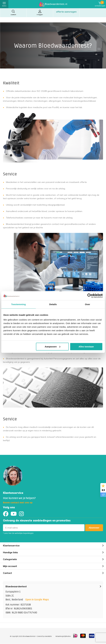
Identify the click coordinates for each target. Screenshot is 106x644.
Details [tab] (53, 304)
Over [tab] (88, 304)
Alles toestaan (86, 346)
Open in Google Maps (37, 600)
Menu (4, 4)
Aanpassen (52, 346)
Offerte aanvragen (66, 12)
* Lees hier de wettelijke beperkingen (18, 533)
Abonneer (94, 528)
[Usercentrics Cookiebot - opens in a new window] (89, 296)
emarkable (48, 636)
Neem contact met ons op (18, 503)
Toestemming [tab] (19, 304)
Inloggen (40, 13)
